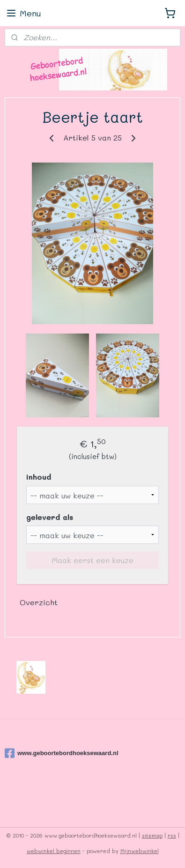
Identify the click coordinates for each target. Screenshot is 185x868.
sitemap (152, 835)
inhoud (39, 477)
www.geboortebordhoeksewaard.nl (62, 753)
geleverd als (50, 516)
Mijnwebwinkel (140, 851)
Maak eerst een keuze (93, 560)
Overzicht (39, 602)
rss (172, 835)
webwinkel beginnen (54, 851)
